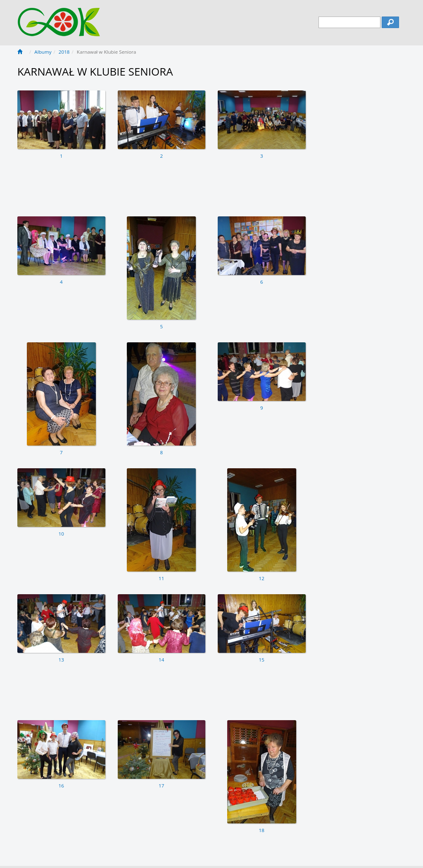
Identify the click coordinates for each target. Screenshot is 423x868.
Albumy (43, 52)
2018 (64, 52)
